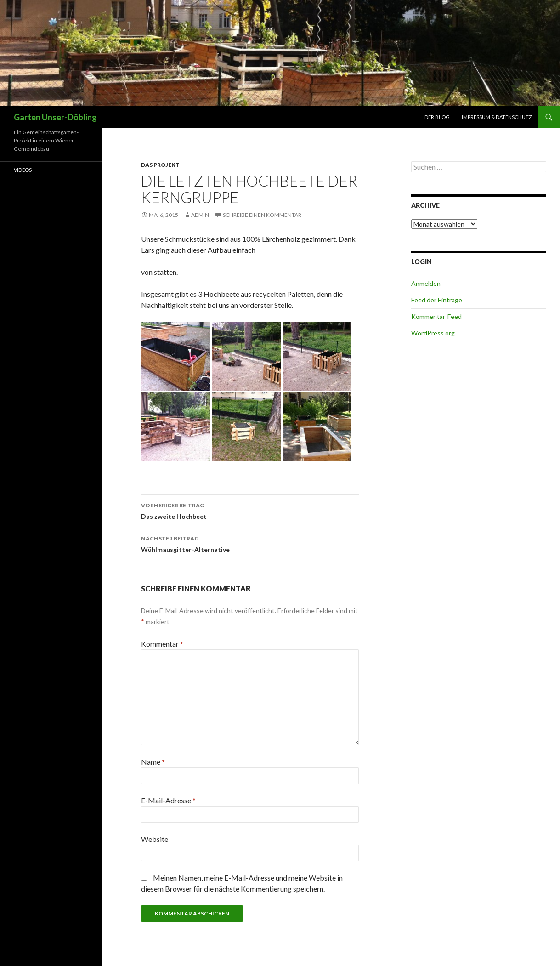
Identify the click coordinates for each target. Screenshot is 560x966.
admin (200, 215)
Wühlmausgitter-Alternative (250, 543)
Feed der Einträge (437, 300)
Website (155, 839)
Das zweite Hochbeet (250, 510)
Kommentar (162, 644)
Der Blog (437, 117)
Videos (23, 170)
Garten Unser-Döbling (55, 117)
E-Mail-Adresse (168, 800)
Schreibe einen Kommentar (262, 215)
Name (153, 762)
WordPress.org (433, 333)
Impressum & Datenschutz (497, 117)
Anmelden (426, 283)
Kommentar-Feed (436, 316)
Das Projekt (160, 165)
